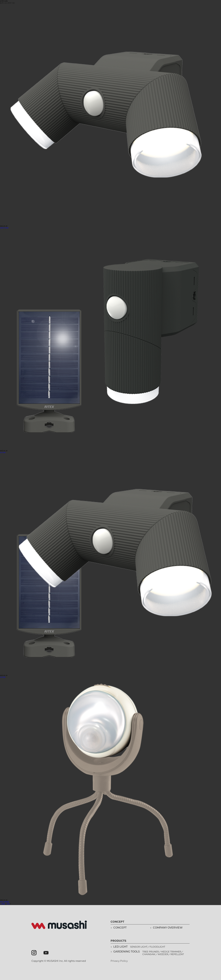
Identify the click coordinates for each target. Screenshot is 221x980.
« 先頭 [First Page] (2, 904)
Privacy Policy (119, 961)
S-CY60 (3, 677)
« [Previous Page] (5, 904)
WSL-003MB (4, 902)
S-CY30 (3, 453)
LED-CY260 (4, 228)
